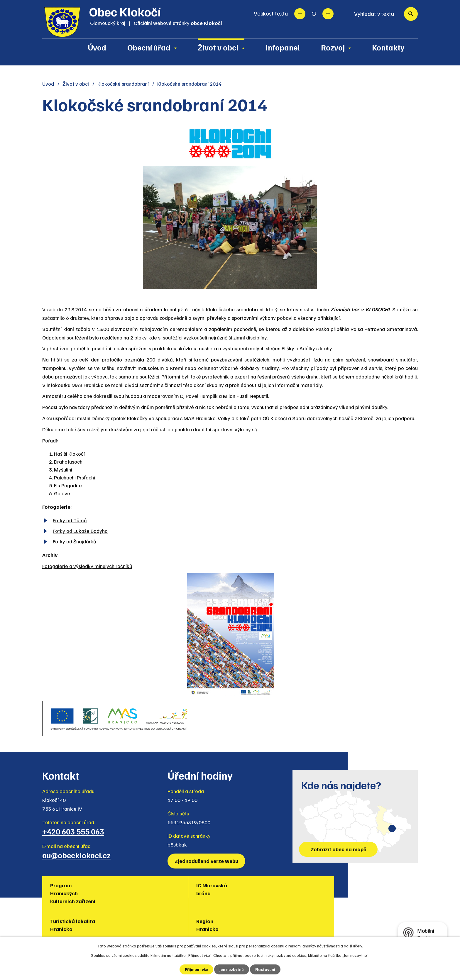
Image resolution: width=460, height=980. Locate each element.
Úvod (97, 47)
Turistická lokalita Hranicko (199, 889)
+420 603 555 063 (73, 831)
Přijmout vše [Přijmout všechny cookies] (196, 969)
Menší (300, 14)
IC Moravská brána (129, 889)
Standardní (314, 14)
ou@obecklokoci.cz (76, 855)
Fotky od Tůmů (70, 520)
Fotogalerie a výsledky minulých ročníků (87, 566)
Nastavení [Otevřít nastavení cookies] (266, 969)
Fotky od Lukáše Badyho (80, 531)
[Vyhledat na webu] (383, 14)
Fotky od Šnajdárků (75, 541)
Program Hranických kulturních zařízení (74, 893)
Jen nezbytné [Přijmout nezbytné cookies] (232, 969)
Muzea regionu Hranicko (320, 889)
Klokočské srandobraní (123, 84)
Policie (372, 885)
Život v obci (218, 47)
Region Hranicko (250, 889)
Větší (328, 14)
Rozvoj (333, 47)
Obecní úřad (149, 47)
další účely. (353, 946)
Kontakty (388, 47)
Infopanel (283, 47)
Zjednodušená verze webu (207, 861)
